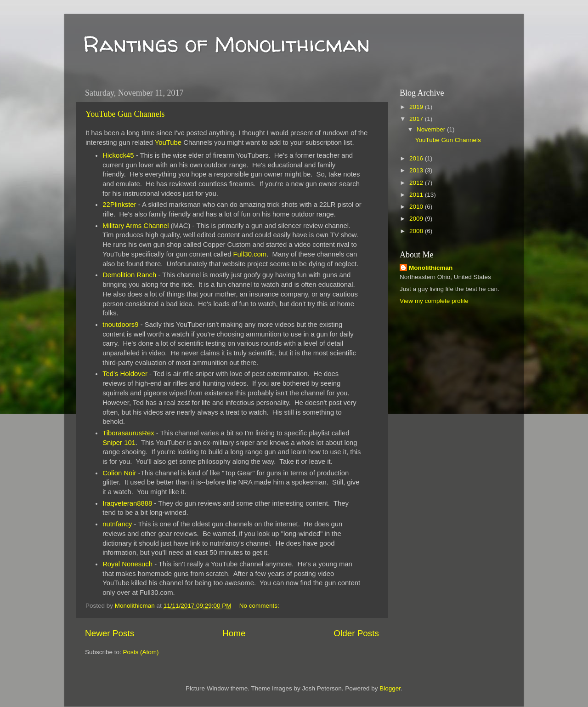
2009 (417, 219)
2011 (417, 195)
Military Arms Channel (136, 226)
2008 (417, 231)
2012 (417, 183)
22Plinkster (119, 205)
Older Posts (356, 633)
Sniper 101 (119, 443)
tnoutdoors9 (120, 325)
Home (234, 633)
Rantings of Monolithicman (226, 44)
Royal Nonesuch (127, 564)
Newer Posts (110, 633)
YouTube (168, 143)
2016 (417, 158)
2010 (417, 207)
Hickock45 (118, 155)
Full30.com (250, 254)
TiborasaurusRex (128, 433)
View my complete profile (434, 301)
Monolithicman (431, 268)
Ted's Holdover (125, 374)
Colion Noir (119, 473)
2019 (417, 107)
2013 (417, 170)
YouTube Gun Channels (125, 114)
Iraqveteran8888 (127, 503)
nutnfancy (117, 524)
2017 (417, 119)
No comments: (260, 606)
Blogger (390, 688)
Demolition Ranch (129, 275)
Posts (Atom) (141, 652)
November (432, 129)
